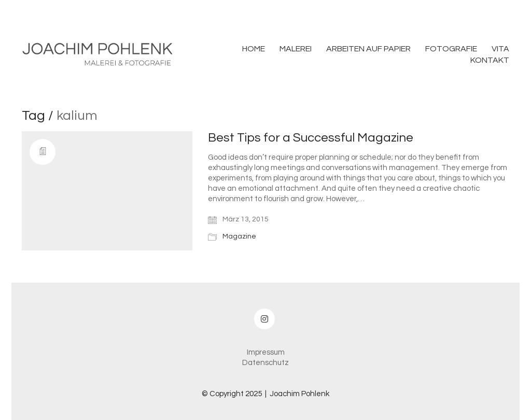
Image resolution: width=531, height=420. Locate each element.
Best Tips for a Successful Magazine (311, 138)
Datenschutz (265, 363)
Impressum (266, 352)
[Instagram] (264, 319)
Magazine (239, 236)
